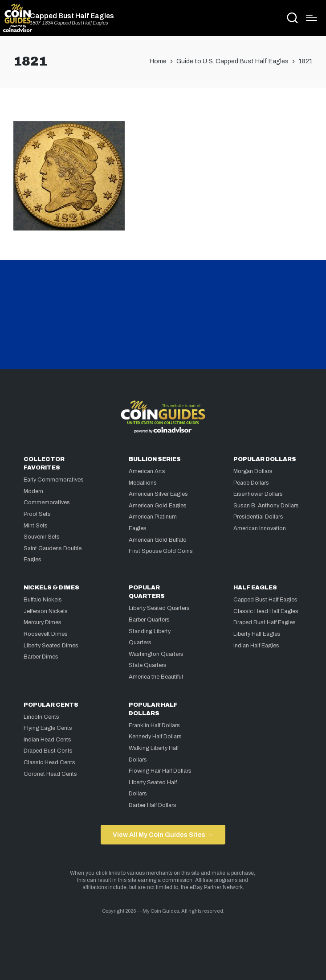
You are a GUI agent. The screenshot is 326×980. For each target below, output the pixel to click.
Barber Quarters (149, 620)
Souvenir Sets (42, 537)
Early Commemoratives (54, 480)
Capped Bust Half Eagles (72, 16)
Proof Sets (37, 514)
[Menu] (312, 18)
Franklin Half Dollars (154, 725)
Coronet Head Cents (50, 774)
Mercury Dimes (43, 622)
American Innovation (260, 528)
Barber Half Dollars (153, 805)
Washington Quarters (156, 654)
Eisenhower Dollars (258, 494)
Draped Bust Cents (48, 751)
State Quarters (148, 665)
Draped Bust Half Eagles (265, 622)
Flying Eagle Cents (48, 728)
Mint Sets (36, 526)
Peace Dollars (251, 483)
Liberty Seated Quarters (159, 608)
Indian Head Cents (47, 740)
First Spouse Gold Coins (161, 551)
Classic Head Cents (49, 762)
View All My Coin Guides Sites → (163, 835)
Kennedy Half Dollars (155, 737)
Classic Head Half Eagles (266, 611)
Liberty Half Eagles (257, 634)
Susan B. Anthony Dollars (266, 506)
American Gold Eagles (158, 506)
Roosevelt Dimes (46, 634)
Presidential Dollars (258, 517)
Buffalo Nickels (43, 600)
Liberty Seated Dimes (51, 646)
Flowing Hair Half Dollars (160, 771)
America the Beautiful (156, 677)
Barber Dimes (41, 657)
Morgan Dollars (253, 471)
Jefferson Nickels (46, 611)
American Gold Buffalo (158, 540)
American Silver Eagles (158, 494)
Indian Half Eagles (256, 646)
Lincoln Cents (41, 717)
